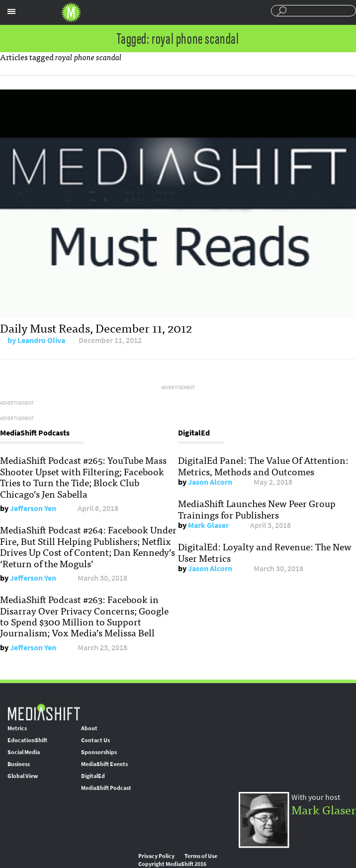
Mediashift (71, 12)
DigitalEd (93, 776)
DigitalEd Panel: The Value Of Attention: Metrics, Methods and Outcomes (263, 465)
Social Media (24, 752)
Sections (11, 11)
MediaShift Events (104, 764)
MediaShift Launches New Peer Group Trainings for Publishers (257, 509)
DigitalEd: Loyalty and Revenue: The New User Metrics (265, 552)
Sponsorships (99, 752)
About (89, 728)
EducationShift (27, 740)
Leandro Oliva (41, 340)
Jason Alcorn (210, 482)
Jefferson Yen (33, 508)
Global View (23, 776)
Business (19, 764)
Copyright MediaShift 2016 (172, 864)
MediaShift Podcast (106, 788)
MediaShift (44, 712)
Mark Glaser (208, 525)
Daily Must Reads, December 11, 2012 (96, 327)
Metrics (17, 728)
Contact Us (95, 740)
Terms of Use (201, 856)
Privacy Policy (156, 856)
